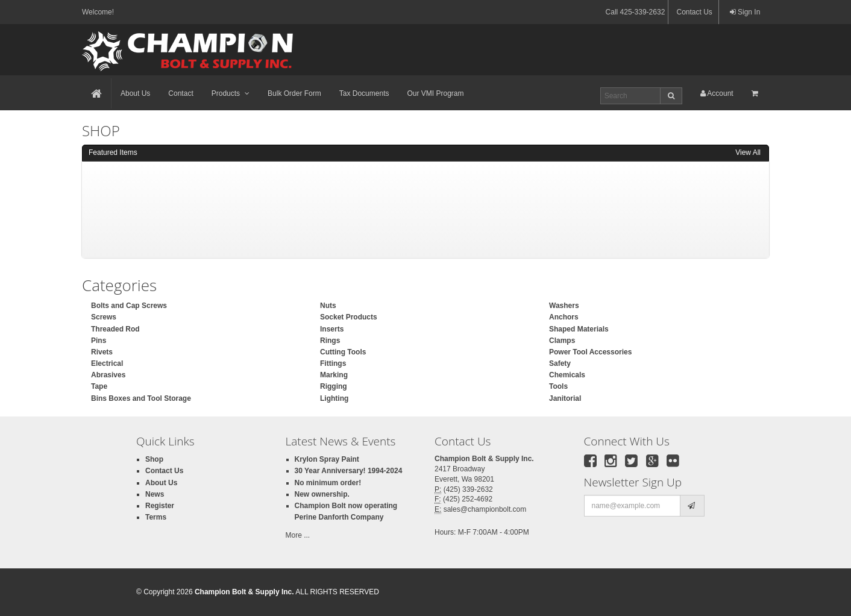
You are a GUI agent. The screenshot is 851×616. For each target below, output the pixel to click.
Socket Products (349, 317)
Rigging (334, 386)
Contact (181, 93)
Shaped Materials (579, 329)
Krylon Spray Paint (327, 459)
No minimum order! (328, 483)
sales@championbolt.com (485, 509)
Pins (99, 341)
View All (748, 152)
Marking (334, 375)
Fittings (333, 363)
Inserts (332, 329)
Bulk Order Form (294, 93)
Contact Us (694, 12)
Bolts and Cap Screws (129, 306)
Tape (99, 386)
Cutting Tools (343, 352)
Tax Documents (364, 93)
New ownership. (322, 494)
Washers (564, 306)
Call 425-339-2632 (636, 12)
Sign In (745, 12)
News (155, 494)
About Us (135, 93)
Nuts (328, 306)
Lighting (334, 398)
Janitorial (565, 398)
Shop (154, 459)
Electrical (107, 363)
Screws (104, 317)
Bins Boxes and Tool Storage (141, 398)
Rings (330, 341)
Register (160, 506)
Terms (156, 517)
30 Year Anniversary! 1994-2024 (349, 471)
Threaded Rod (115, 329)
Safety (560, 363)
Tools (558, 386)
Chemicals (567, 375)
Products (231, 93)
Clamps (562, 341)
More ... (298, 535)
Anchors (564, 317)
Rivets (102, 352)
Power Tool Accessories (590, 352)
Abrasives (108, 375)
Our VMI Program (435, 93)
